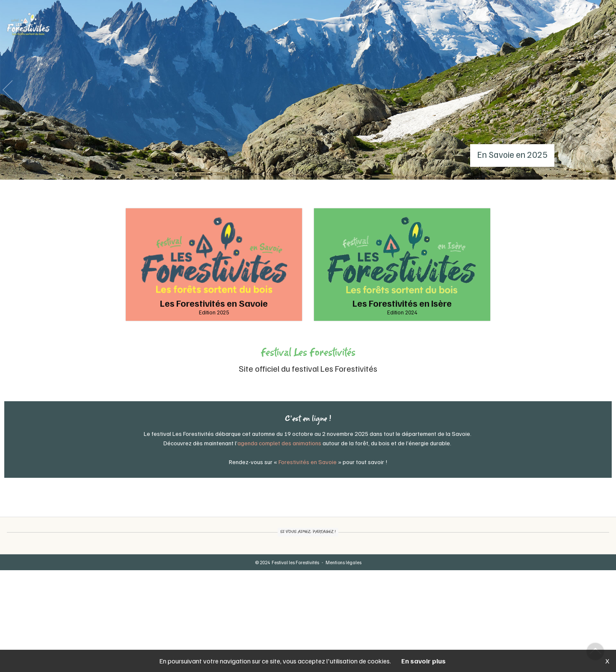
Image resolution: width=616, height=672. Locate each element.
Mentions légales (344, 562)
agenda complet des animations (279, 443)
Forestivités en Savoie (308, 462)
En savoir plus (423, 661)
